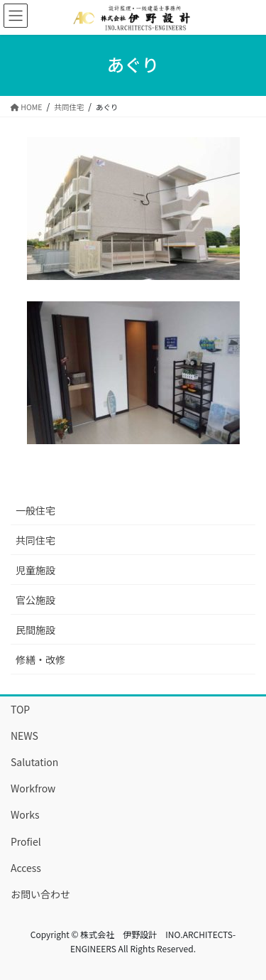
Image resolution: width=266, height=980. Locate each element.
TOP (20, 709)
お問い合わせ (40, 894)
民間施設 (35, 630)
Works (25, 814)
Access (26, 868)
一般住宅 (35, 510)
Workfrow (33, 788)
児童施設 (35, 570)
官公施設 (35, 600)
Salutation (34, 762)
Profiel (26, 841)
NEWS (24, 736)
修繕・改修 (40, 659)
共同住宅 (35, 540)
